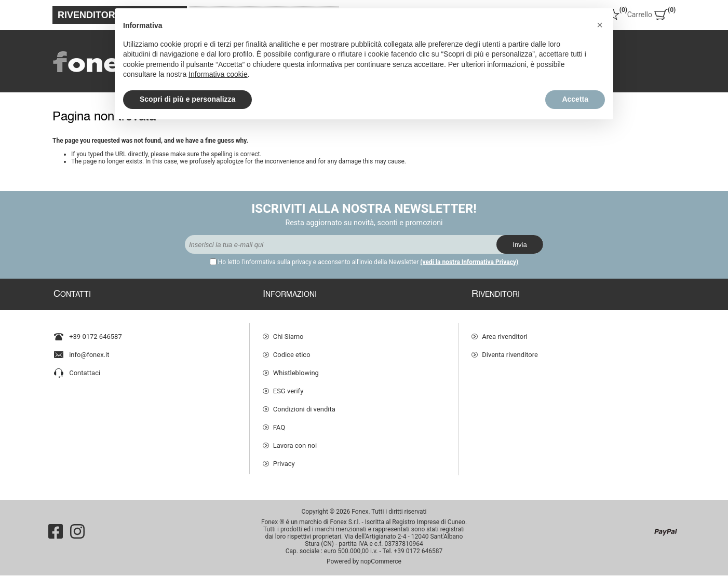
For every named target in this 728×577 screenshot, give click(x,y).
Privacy (284, 459)
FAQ (279, 423)
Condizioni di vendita (304, 404)
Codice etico (292, 350)
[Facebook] (56, 533)
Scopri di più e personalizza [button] (187, 99)
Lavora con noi (295, 441)
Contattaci (85, 368)
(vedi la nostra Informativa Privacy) (469, 262)
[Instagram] (77, 533)
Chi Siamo (288, 332)
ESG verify (288, 386)
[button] (600, 25)
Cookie (284, 477)
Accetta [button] (575, 99)
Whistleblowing (296, 368)
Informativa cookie (218, 74)
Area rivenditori (504, 332)
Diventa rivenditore (510, 350)
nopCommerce (381, 563)
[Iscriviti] (341, 244)
